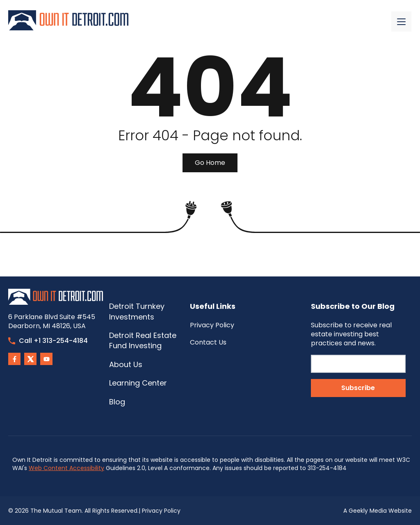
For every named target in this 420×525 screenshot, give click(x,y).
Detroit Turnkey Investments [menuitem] (137, 311)
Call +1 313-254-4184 (48, 341)
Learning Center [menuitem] (138, 383)
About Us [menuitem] (126, 364)
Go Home (210, 163)
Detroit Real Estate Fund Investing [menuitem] (143, 340)
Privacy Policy (161, 511)
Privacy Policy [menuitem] (212, 325)
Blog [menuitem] (117, 402)
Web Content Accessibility (66, 468)
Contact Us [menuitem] (208, 342)
